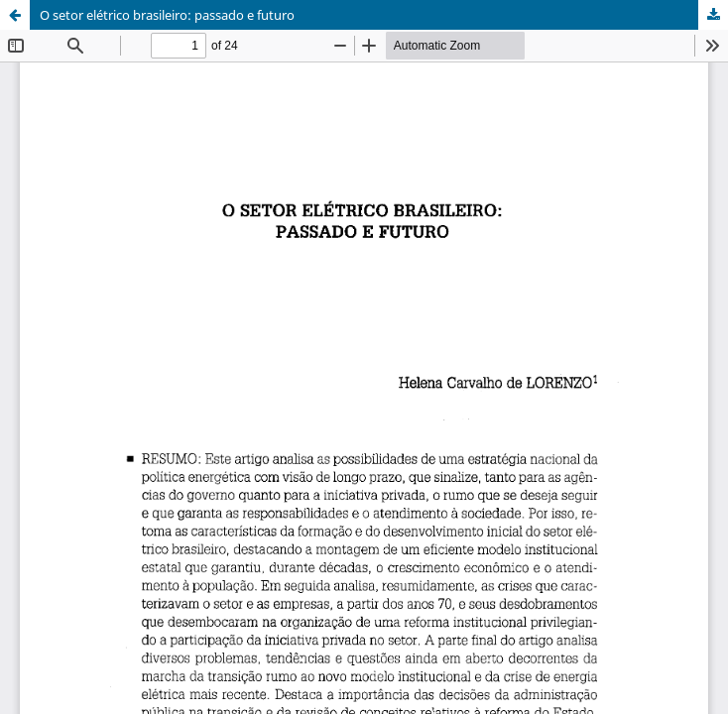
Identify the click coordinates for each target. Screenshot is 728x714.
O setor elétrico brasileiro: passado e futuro (167, 15)
